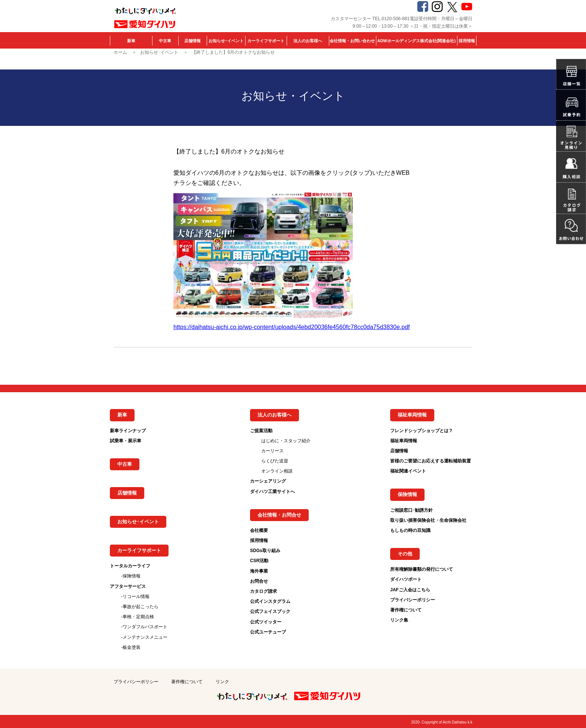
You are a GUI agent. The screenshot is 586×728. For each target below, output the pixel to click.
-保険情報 (131, 576)
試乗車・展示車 (126, 441)
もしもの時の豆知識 (410, 530)
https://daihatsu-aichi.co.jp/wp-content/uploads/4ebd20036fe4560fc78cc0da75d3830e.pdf (292, 327)
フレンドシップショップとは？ (422, 431)
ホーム (120, 52)
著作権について (406, 610)
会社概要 (259, 530)
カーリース (272, 451)
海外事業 (259, 571)
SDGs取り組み (265, 551)
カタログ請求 (263, 591)
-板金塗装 (131, 647)
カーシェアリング (268, 481)
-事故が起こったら (140, 607)
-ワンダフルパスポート (144, 627)
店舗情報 (192, 41)
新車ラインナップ (128, 431)
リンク (222, 682)
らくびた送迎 (275, 461)
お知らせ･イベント (226, 41)
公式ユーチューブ (268, 632)
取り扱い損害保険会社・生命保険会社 (428, 520)
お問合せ (259, 581)
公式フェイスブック (270, 611)
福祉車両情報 (404, 441)
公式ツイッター (266, 622)
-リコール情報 (135, 597)
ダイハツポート (406, 579)
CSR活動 (259, 561)
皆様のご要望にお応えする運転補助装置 (431, 461)
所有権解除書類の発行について (422, 569)
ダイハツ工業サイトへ (272, 492)
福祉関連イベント (408, 471)
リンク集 (399, 620)
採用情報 (467, 41)
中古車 (165, 41)
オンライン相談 (277, 471)
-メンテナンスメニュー (144, 637)
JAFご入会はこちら (410, 590)
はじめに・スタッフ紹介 (286, 441)
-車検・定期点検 (138, 617)
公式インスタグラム (270, 601)
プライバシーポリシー (413, 600)
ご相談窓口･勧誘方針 (411, 510)
